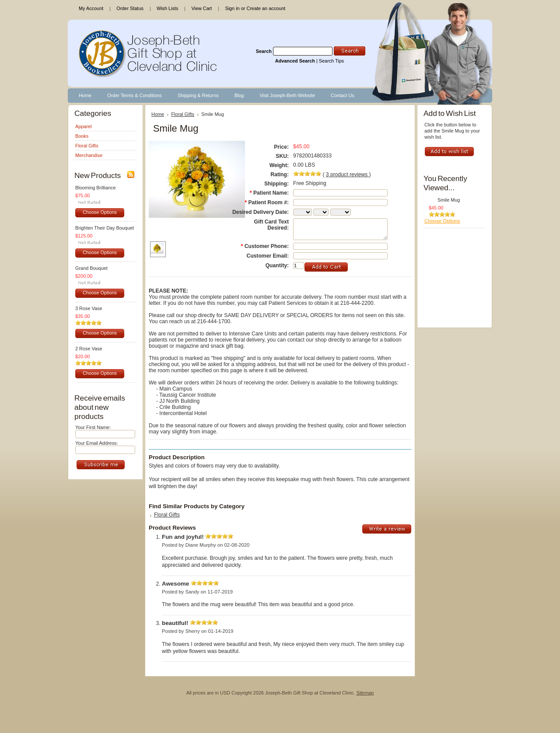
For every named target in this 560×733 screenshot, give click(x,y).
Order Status (130, 8)
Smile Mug (449, 200)
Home (158, 114)
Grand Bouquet (91, 268)
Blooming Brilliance (95, 188)
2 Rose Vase (89, 349)
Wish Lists (168, 8)
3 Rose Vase (89, 308)
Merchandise (89, 155)
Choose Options (100, 212)
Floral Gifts (87, 146)
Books (82, 136)
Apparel (83, 126)
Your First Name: (93, 427)
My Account (91, 8)
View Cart (201, 8)
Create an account (266, 8)
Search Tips (331, 61)
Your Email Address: (97, 443)
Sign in (232, 8)
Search (264, 51)
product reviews (348, 175)
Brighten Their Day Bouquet (105, 228)
